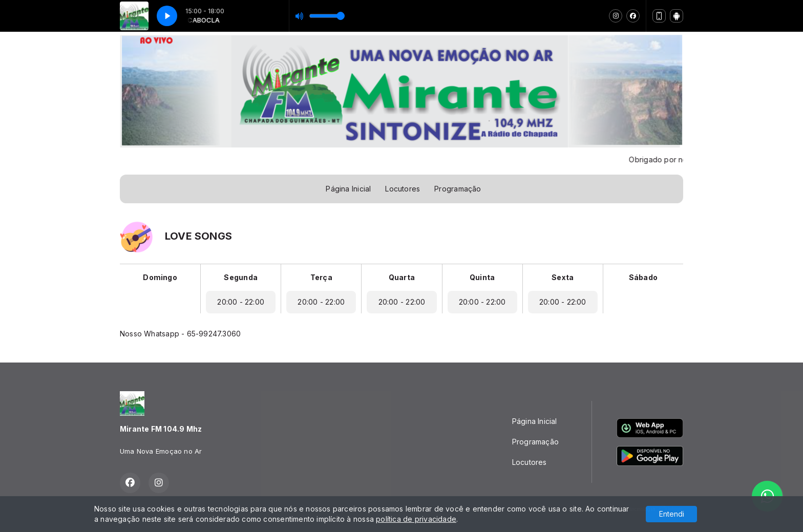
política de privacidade (416, 519)
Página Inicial (348, 189)
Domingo (160, 277)
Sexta (563, 277)
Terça (321, 277)
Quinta (482, 277)
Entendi (672, 514)
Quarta (402, 277)
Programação (458, 189)
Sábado (643, 277)
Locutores (403, 189)
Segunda (240, 277)
